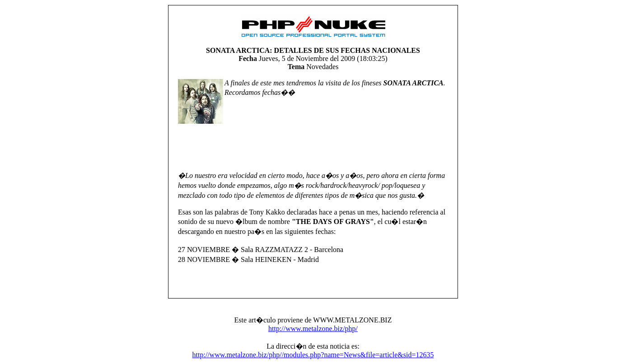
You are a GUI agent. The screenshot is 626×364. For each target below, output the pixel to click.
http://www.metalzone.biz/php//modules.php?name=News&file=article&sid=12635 (313, 355)
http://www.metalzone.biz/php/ (313, 329)
